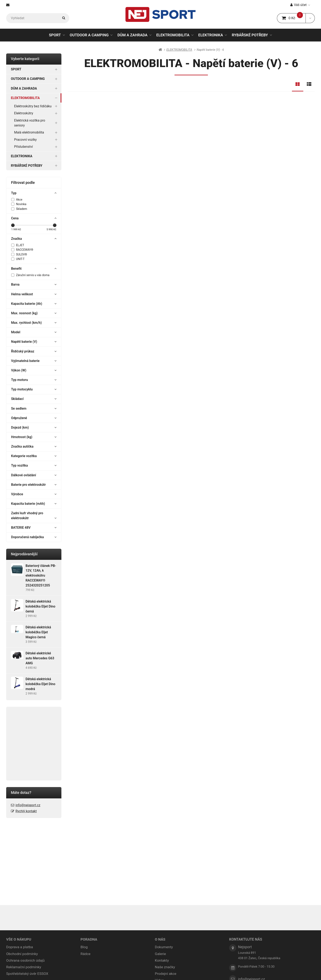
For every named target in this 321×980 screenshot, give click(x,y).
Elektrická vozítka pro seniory (37, 123)
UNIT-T (20, 259)
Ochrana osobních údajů (26, 880)
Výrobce (34, 494)
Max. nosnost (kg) (34, 313)
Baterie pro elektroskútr (34, 485)
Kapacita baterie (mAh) (34, 504)
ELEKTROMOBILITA (173, 36)
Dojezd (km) (34, 428)
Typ (34, 193)
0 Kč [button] (294, 18)
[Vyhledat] (38, 18)
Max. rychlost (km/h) (34, 323)
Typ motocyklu (34, 389)
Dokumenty (164, 867)
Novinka (21, 204)
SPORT (55, 35)
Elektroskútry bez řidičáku (37, 106)
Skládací (34, 399)
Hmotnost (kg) (34, 437)
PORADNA (89, 859)
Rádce (86, 873)
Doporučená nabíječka (34, 537)
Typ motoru (34, 380)
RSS (155, 971)
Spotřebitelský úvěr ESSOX (27, 893)
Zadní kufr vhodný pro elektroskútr (34, 516)
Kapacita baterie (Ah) (34, 304)
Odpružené (34, 418)
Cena (34, 218)
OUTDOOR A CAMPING (89, 35)
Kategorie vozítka (34, 456)
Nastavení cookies (172, 971)
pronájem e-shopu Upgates (205, 971)
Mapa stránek (141, 971)
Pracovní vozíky (37, 140)
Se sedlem (34, 409)
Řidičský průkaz (34, 351)
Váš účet (300, 5)
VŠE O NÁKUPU (19, 859)
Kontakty (162, 880)
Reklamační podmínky (24, 887)
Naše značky (165, 887)
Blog (84, 867)
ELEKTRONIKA (211, 35)
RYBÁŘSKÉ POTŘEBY (250, 35)
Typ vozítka (34, 466)
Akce (19, 200)
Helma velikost (34, 294)
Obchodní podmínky (22, 873)
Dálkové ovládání (34, 475)
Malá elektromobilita (37, 132)
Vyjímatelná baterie (34, 361)
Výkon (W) (34, 370)
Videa (159, 900)
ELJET (20, 245)
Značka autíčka (34, 447)
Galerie (160, 873)
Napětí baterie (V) (34, 342)
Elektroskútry (37, 113)
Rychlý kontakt (26, 811)
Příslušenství (37, 147)
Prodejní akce (166, 893)
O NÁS (160, 859)
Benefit (34, 269)
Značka (34, 239)
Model (34, 332)
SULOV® (22, 254)
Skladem (22, 209)
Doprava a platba (20, 867)
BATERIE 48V (34, 528)
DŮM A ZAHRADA (132, 35)
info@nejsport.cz (28, 805)
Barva (34, 285)
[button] (310, 18)
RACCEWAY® (25, 250)
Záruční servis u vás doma (33, 275)
